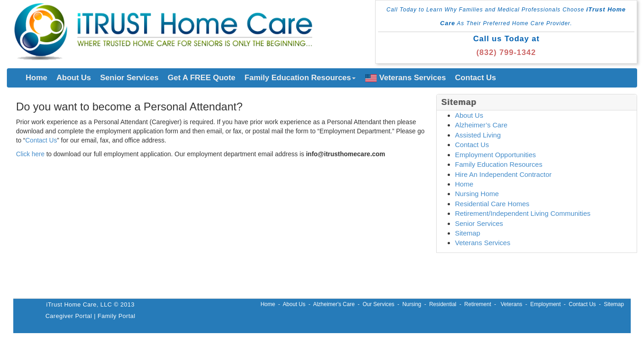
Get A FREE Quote (201, 78)
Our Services (378, 304)
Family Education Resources (300, 78)
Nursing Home (477, 194)
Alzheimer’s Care (481, 125)
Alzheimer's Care (334, 304)
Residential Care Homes (492, 204)
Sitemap (468, 233)
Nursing (412, 304)
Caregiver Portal (69, 316)
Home (36, 78)
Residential (443, 304)
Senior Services (130, 78)
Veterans (511, 304)
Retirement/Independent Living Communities (523, 213)
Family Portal (116, 316)
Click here (30, 154)
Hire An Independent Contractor (503, 174)
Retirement (478, 304)
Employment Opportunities (495, 155)
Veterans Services (406, 78)
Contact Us (476, 78)
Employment (545, 304)
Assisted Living (478, 135)
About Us (74, 78)
